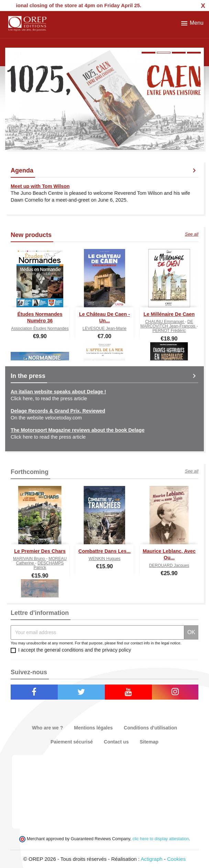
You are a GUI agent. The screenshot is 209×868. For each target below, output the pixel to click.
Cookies (176, 859)
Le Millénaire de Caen (169, 314)
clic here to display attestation (161, 839)
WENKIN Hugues (105, 559)
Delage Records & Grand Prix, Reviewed (58, 411)
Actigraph (151, 859)
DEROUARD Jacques (169, 566)
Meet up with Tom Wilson (40, 186)
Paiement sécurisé (72, 742)
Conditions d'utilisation (150, 728)
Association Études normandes (40, 329)
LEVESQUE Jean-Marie (104, 329)
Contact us (116, 742)
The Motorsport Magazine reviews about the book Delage (78, 430)
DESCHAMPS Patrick (49, 565)
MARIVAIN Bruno (30, 559)
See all (192, 234)
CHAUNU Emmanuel (165, 322)
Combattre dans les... (104, 551)
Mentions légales (93, 728)
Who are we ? (47, 728)
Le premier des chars (40, 551)
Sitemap (149, 742)
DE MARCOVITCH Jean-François (168, 324)
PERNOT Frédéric (169, 331)
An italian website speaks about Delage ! (58, 392)
